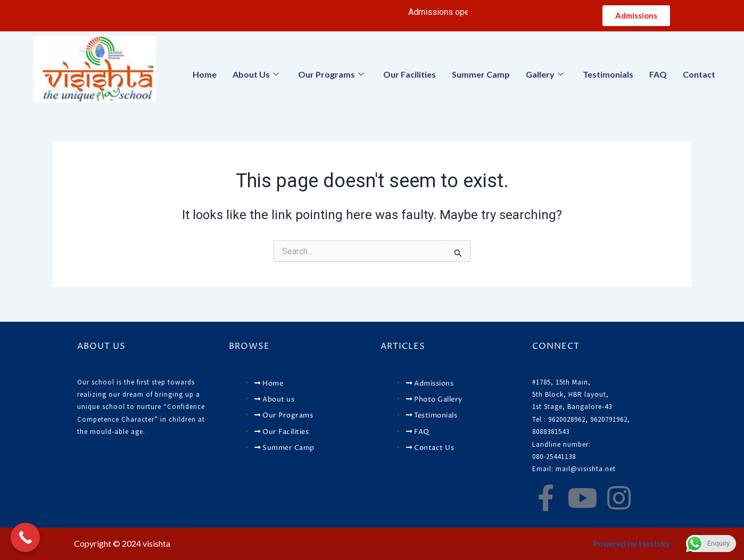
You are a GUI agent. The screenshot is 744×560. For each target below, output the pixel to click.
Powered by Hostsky (631, 543)
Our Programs (331, 74)
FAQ (658, 74)
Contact (699, 74)
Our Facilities (410, 74)
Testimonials (608, 74)
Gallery (545, 74)
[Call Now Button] (25, 537)
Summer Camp (481, 74)
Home (205, 74)
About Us (256, 74)
